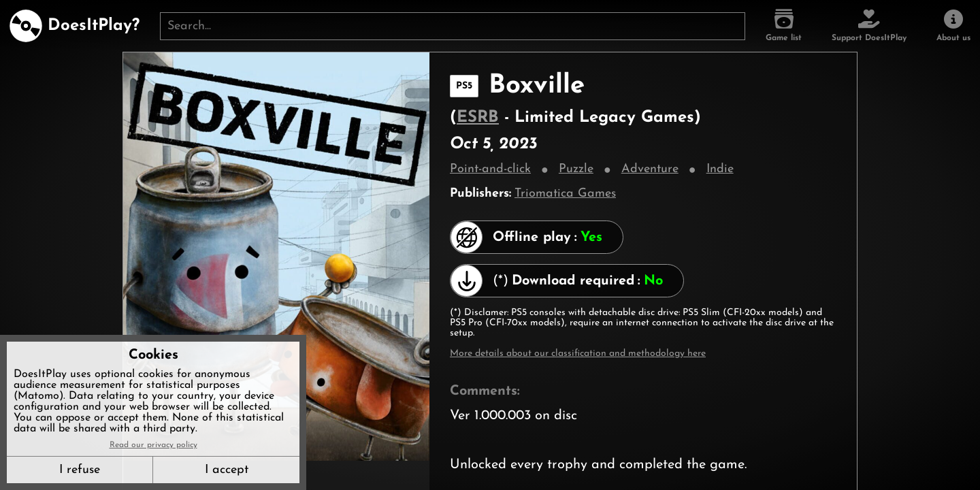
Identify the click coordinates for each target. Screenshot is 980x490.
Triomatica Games (565, 194)
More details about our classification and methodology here (578, 354)
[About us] (953, 26)
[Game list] (784, 26)
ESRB (478, 118)
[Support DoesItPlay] (869, 26)
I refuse (80, 470)
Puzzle (576, 169)
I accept (227, 470)
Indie (720, 169)
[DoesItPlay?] (75, 26)
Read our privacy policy (153, 445)
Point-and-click (490, 169)
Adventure (650, 169)
